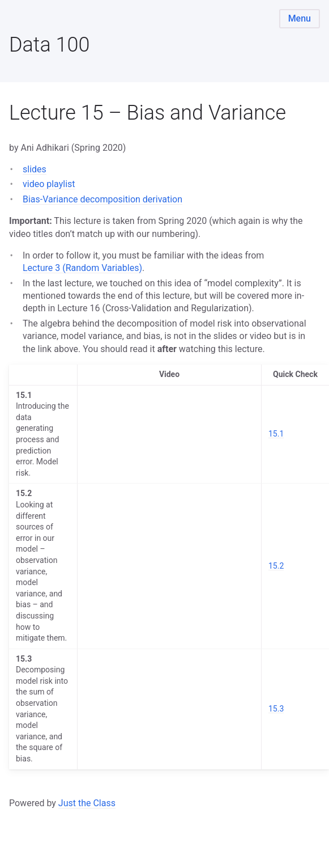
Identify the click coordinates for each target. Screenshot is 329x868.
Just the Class (87, 803)
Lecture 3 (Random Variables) (82, 268)
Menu (300, 18)
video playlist (49, 184)
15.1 (276, 434)
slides (35, 169)
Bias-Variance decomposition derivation (102, 199)
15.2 (276, 566)
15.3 (276, 709)
